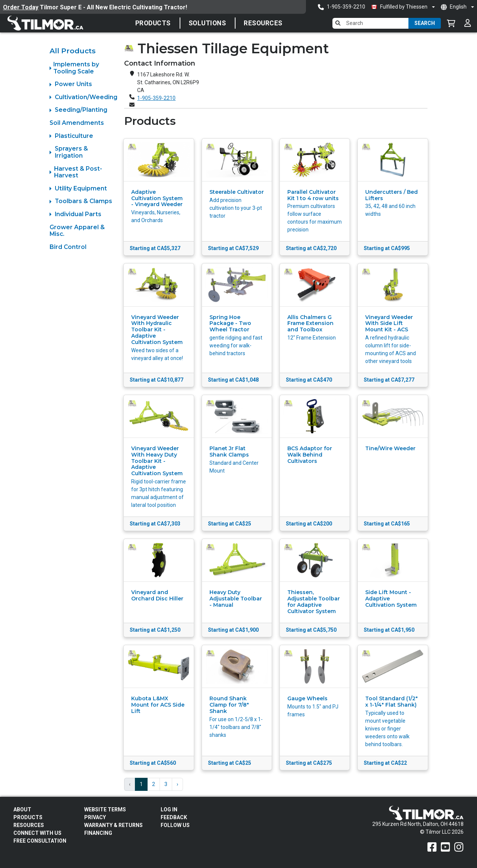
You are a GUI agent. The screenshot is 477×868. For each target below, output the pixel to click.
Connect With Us (37, 833)
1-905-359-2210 (156, 98)
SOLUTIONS (207, 23)
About (22, 809)
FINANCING (98, 833)
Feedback (174, 817)
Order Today (21, 7)
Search (425, 23)
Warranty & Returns (113, 825)
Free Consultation (40, 841)
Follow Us (175, 825)
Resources (263, 23)
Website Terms (105, 809)
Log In (169, 809)
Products (153, 23)
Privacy (95, 817)
